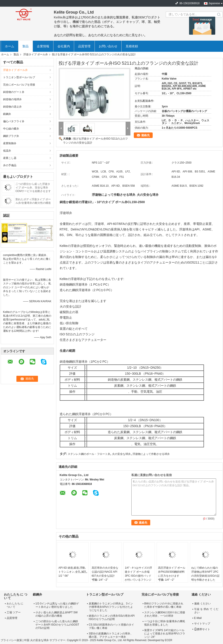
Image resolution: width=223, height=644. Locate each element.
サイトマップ (202, 624)
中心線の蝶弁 (11, 129)
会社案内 (64, 46)
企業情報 (43, 46)
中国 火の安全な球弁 (36, 640)
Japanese (214, 3)
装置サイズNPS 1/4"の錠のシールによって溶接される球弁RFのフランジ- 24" (165, 634)
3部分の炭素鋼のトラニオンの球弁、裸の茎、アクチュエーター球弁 (111, 635)
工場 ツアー (14, 612)
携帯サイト (202, 629)
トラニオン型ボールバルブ (19, 77)
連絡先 (145, 135)
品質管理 (84, 46)
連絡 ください (202, 604)
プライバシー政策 (11, 640)
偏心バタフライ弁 (14, 121)
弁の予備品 (10, 165)
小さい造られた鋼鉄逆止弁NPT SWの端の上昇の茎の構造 (57, 614)
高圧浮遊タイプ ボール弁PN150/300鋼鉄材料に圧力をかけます (172, 572)
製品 (26, 46)
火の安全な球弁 (121, 454)
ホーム (10, 46)
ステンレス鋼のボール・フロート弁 (89, 454)
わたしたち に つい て (15, 605)
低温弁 (7, 151)
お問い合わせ (108, 46)
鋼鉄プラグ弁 (11, 136)
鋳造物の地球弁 (12, 99)
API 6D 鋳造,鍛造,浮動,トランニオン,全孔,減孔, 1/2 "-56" (73, 572)
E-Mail (198, 618)
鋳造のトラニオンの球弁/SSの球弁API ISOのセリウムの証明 (112, 617)
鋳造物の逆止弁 (12, 107)
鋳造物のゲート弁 (14, 92)
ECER (169, 640)
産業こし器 (10, 158)
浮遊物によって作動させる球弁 (151, 454)
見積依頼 (132, 46)
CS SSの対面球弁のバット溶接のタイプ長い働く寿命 (111, 626)
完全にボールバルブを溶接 (19, 85)
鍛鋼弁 (7, 114)
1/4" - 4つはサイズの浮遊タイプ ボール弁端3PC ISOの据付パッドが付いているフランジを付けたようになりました (138, 578)
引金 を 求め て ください (206, 611)
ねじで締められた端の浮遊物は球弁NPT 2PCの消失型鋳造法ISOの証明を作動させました (206, 574)
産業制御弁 (10, 143)
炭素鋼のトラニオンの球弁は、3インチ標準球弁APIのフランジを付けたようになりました (111, 607)
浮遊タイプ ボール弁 (36, 54)
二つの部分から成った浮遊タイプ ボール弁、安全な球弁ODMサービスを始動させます (33, 188)
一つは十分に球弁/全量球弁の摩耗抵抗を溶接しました (165, 623)
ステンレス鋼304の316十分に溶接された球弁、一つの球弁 (165, 614)
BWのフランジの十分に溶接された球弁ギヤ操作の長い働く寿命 (164, 605)
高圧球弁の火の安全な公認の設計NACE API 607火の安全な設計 (105, 572)
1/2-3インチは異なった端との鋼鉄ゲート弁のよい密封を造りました (57, 605)
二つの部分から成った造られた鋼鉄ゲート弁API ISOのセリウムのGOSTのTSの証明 (57, 625)
